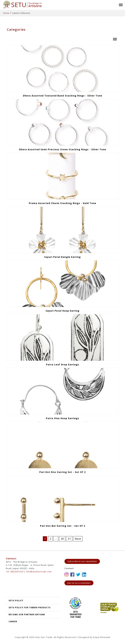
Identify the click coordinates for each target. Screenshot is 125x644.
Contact (11, 558)
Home (6, 13)
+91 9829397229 (15, 572)
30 (62, 539)
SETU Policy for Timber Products (30, 608)
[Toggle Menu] (121, 5)
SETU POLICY (16, 601)
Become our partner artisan (27, 615)
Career (13, 621)
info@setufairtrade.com (39, 572)
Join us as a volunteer (79, 583)
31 (69, 539)
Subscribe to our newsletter (82, 561)
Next (78, 539)
